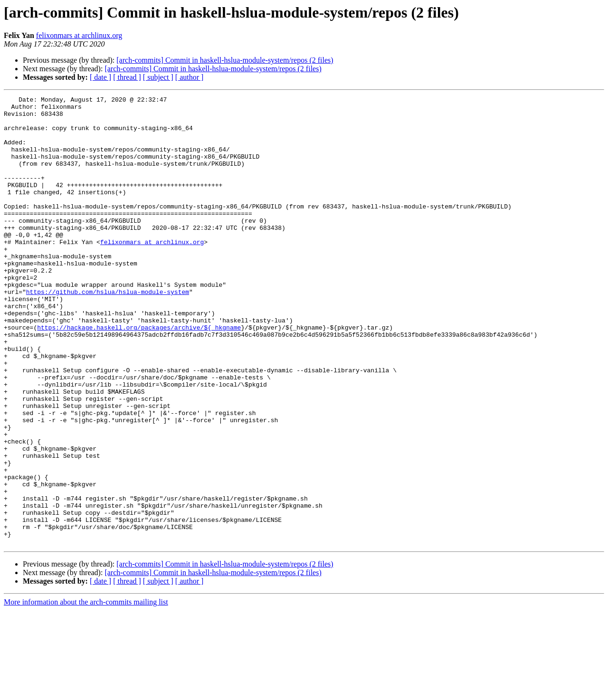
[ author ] (190, 77)
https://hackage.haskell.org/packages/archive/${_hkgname (139, 374)
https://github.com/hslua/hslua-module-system (108, 331)
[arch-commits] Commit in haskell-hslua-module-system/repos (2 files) (225, 60)
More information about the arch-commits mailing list (86, 692)
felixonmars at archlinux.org (79, 35)
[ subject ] (158, 77)
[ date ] (100, 77)
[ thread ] (127, 77)
